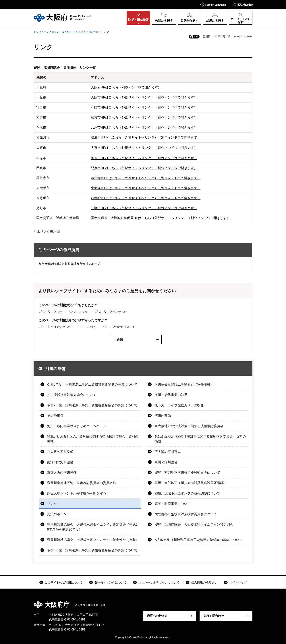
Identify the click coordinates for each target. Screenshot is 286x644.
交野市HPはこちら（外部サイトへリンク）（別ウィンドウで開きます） (144, 208)
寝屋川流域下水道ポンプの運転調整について (187, 493)
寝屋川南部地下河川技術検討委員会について (187, 473)
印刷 (196, 37)
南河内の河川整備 (60, 462)
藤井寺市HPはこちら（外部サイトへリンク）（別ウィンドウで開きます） (146, 178)
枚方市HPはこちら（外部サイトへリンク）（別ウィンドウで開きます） (144, 117)
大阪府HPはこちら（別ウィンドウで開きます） (126, 87)
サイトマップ (238, 582)
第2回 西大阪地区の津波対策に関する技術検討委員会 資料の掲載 (93, 439)
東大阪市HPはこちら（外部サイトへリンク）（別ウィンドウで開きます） (146, 188)
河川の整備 (92, 32)
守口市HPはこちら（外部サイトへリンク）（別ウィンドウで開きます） (144, 107)
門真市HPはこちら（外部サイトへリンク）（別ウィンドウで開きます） (144, 168)
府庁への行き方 (157, 616)
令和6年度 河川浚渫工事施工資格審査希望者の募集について (92, 550)
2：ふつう (81, 312)
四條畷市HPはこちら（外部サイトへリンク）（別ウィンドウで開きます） (146, 198)
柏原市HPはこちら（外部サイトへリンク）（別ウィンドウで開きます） (144, 158)
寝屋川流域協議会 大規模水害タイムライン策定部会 (194, 525)
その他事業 (55, 416)
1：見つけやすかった (57, 327)
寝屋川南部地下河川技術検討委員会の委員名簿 (82, 483)
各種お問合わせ (214, 616)
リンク (52, 504)
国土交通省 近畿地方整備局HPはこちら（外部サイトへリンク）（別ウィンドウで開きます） (160, 218)
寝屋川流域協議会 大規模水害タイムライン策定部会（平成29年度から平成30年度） (92, 527)
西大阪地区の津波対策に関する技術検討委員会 (189, 426)
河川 (80, 32)
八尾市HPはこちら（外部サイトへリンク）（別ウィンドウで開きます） (144, 127)
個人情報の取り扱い (204, 582)
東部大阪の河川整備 (62, 473)
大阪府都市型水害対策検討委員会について (186, 514)
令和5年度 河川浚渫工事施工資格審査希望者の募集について (199, 540)
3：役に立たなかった (113, 312)
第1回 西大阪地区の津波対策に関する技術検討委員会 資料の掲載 (200, 439)
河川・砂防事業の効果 (171, 395)
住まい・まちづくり (63, 32)
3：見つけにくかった (122, 327)
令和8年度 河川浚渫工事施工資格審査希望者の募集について (92, 384)
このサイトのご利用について (64, 582)
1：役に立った (53, 312)
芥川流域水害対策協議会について (72, 395)
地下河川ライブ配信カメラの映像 (179, 405)
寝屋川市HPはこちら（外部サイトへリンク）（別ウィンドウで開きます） (146, 137)
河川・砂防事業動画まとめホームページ (77, 426)
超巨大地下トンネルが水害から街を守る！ (78, 493)
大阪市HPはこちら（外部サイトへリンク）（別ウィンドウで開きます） (144, 97)
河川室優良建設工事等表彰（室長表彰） (184, 384)
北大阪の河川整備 (60, 452)
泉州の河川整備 (166, 462)
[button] (213, 4)
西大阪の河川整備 (168, 452)
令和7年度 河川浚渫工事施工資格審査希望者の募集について (92, 405)
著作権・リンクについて (111, 582)
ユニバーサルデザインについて (159, 582)
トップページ (41, 32)
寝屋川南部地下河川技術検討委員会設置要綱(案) (190, 483)
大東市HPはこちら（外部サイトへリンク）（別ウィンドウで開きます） (144, 148)
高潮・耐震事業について (173, 504)
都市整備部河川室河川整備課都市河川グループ (69, 264)
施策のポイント (59, 514)
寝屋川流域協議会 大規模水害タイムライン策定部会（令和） (93, 540)
